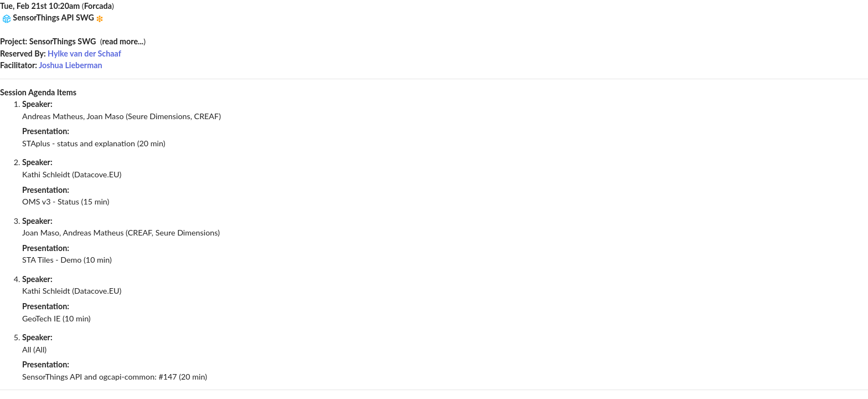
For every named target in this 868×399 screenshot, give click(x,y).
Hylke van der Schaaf (84, 53)
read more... (123, 41)
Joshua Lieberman (70, 65)
